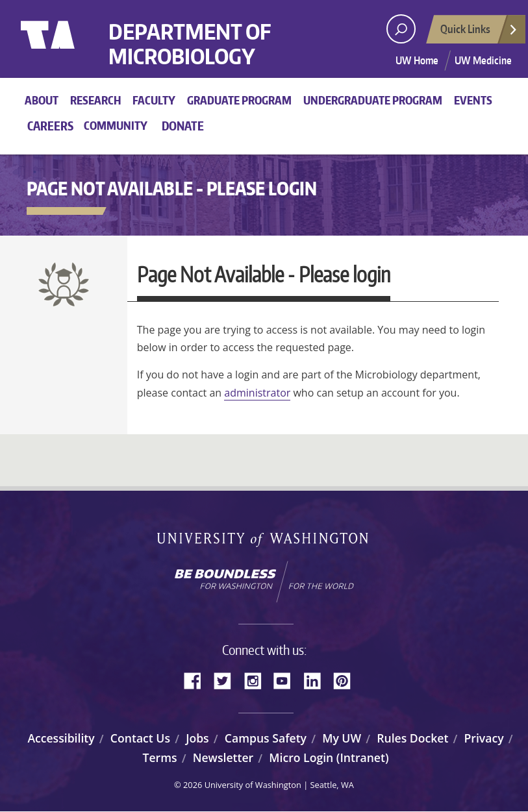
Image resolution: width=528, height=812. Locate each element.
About (42, 100)
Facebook (197, 680)
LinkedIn (317, 680)
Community (116, 125)
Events (473, 100)
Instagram (257, 680)
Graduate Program (239, 100)
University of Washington (74, 49)
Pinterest (347, 680)
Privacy (484, 738)
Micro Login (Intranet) (329, 757)
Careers (50, 126)
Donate (183, 126)
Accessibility (61, 738)
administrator (257, 393)
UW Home (417, 60)
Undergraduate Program (373, 100)
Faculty (154, 100)
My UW (342, 738)
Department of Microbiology (190, 44)
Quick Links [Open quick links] (479, 32)
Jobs (197, 738)
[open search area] (401, 29)
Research (95, 100)
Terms (159, 757)
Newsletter (223, 757)
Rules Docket (412, 738)
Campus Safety (266, 738)
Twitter (227, 680)
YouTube (287, 680)
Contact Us (140, 738)
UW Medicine (483, 60)
